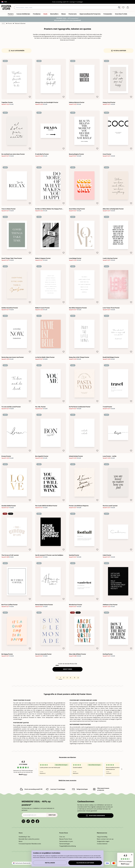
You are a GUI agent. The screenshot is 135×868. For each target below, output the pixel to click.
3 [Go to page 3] (67, 678)
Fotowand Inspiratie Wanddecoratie (30, 844)
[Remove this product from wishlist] (30, 97)
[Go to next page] (78, 678)
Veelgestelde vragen (103, 841)
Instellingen (50, 863)
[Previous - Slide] (36, 769)
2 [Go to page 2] (64, 678)
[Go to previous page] (57, 678)
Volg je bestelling (102, 837)
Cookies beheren (102, 844)
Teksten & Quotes (20, 23)
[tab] (123, 8)
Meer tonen (68, 669)
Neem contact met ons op (105, 839)
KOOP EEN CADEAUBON (95, 816)
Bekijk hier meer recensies (67, 780)
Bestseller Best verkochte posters (29, 839)
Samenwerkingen (65, 844)
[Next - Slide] (122, 769)
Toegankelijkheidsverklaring (68, 846)
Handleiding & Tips (24, 837)
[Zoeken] (119, 7)
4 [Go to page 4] (70, 678)
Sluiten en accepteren (85, 863)
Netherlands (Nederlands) (23, 863)
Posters (10, 23)
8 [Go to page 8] (75, 678)
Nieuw (21, 841)
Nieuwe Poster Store (66, 839)
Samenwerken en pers (66, 841)
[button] (125, 860)
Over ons (62, 837)
